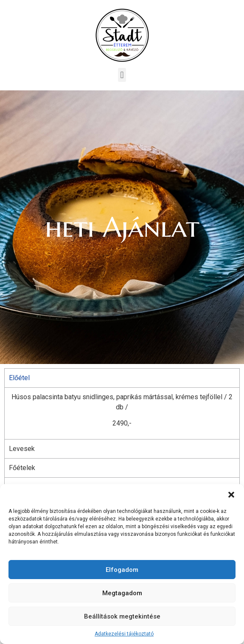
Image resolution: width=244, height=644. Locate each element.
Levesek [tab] (22, 449)
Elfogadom (122, 570)
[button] (231, 495)
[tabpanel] (122, 413)
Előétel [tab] (19, 378)
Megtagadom (122, 593)
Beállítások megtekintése (122, 616)
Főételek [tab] (22, 468)
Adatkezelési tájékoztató (124, 634)
